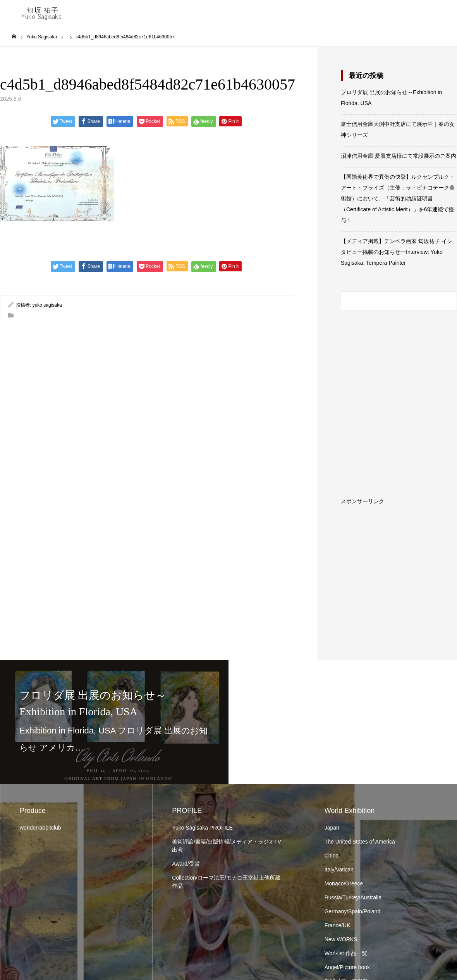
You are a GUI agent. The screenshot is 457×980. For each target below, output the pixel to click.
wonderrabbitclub (40, 828)
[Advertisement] (399, 552)
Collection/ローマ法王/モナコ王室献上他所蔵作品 (226, 882)
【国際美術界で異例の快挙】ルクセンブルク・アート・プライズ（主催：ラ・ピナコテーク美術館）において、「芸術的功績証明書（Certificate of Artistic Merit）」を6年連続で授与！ (398, 198)
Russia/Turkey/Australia (353, 897)
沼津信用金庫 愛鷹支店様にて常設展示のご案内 (399, 156)
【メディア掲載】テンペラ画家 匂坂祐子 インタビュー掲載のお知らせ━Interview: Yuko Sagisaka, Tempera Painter (397, 252)
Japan (332, 828)
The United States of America (360, 842)
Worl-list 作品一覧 (346, 953)
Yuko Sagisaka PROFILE (202, 828)
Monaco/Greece (344, 883)
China (332, 856)
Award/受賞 (186, 864)
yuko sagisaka (47, 305)
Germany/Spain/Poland (353, 911)
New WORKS (341, 939)
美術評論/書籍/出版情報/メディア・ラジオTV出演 (227, 846)
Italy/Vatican (339, 870)
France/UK (338, 925)
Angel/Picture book (347, 967)
